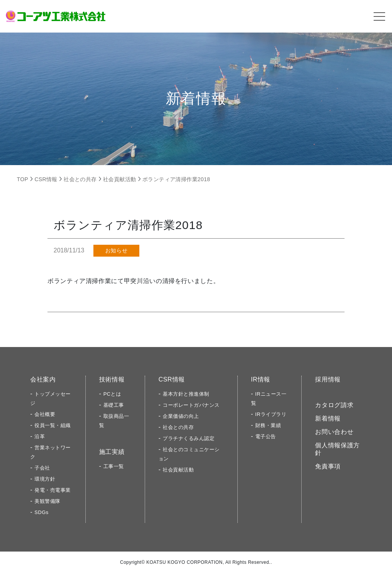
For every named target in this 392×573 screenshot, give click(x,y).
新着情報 (328, 418)
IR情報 (261, 379)
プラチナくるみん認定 (189, 438)
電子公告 (266, 436)
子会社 (42, 468)
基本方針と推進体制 (186, 394)
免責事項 (328, 466)
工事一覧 (114, 466)
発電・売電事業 (53, 490)
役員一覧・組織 (53, 425)
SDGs (42, 512)
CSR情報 (172, 379)
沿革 (40, 436)
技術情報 (112, 379)
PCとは (112, 394)
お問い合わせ (334, 432)
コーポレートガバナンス (191, 405)
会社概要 (45, 414)
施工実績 (112, 452)
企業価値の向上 (181, 416)
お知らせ (116, 250)
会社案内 (43, 379)
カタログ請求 (334, 405)
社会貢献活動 (178, 470)
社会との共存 (178, 427)
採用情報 (328, 379)
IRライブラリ (271, 414)
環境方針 (45, 479)
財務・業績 (268, 425)
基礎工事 (114, 405)
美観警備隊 (47, 501)
